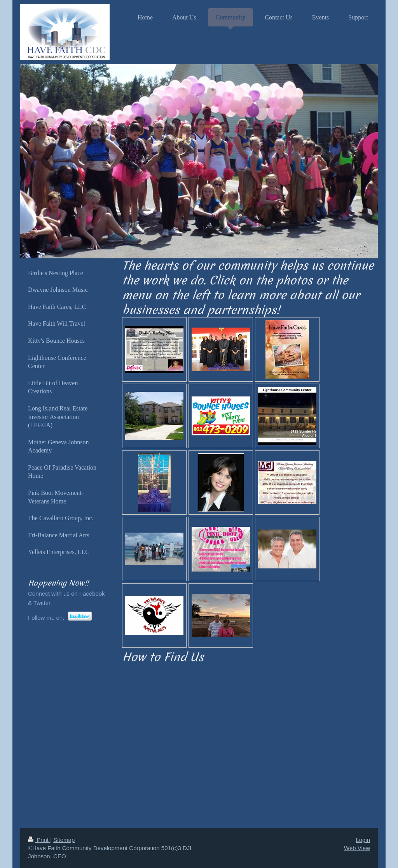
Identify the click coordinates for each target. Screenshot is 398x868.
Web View (357, 848)
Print (39, 840)
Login (363, 840)
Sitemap (64, 840)
